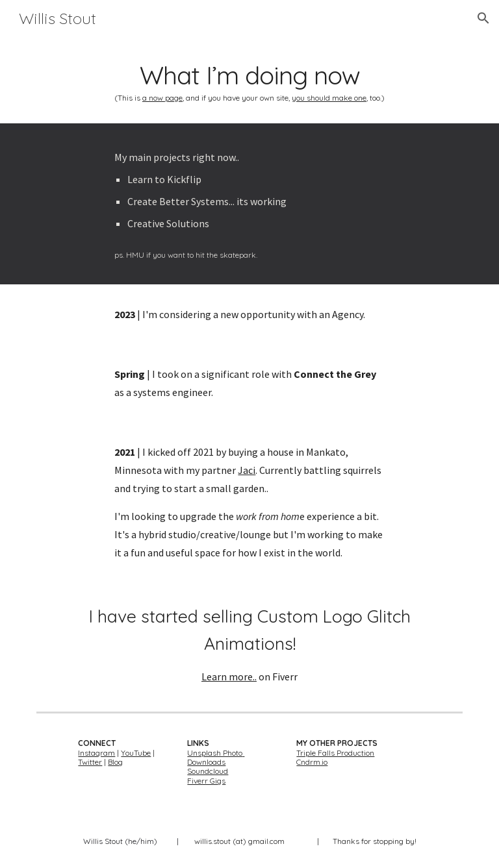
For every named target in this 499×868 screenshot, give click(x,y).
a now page (162, 98)
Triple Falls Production (335, 753)
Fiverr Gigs (206, 781)
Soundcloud (208, 771)
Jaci (247, 470)
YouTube (136, 753)
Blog (115, 762)
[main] (249, 80)
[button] (483, 18)
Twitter (90, 762)
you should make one (329, 98)
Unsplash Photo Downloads (216, 757)
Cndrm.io (312, 762)
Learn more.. (229, 676)
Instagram (96, 753)
